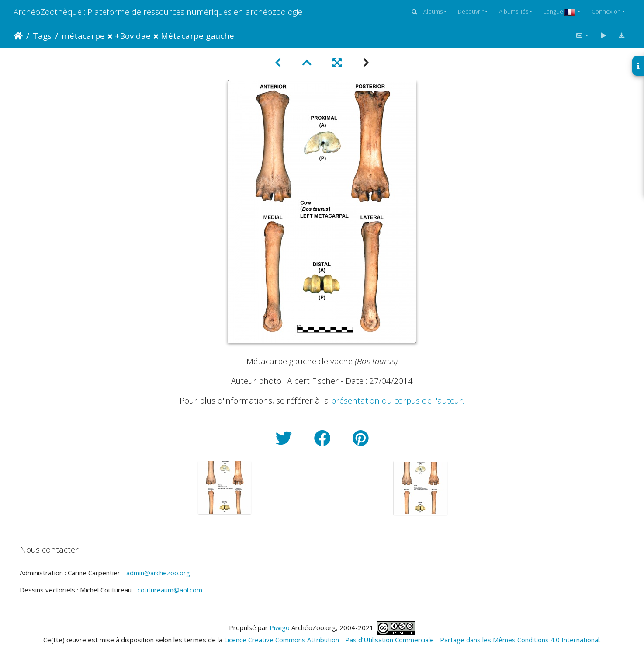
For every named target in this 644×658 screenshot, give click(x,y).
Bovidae (135, 36)
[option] (225, 487)
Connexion (606, 11)
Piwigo (280, 627)
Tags (42, 36)
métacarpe (83, 36)
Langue (560, 11)
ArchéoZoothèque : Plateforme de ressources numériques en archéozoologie (158, 12)
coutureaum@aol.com (170, 590)
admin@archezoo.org (158, 573)
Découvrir (471, 11)
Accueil (18, 36)
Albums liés (514, 11)
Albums (433, 11)
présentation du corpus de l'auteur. (398, 400)
